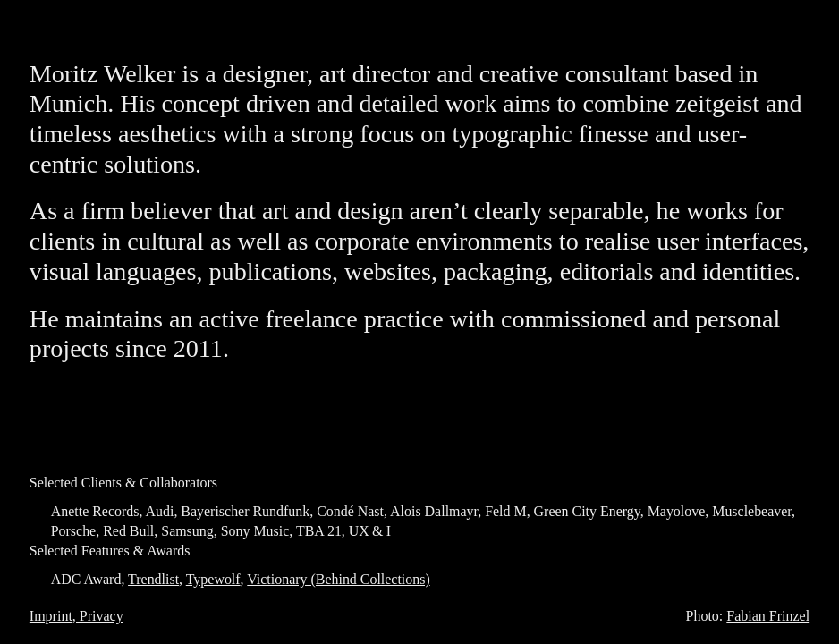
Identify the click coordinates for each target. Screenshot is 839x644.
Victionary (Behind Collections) (338, 579)
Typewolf (213, 579)
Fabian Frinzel (768, 616)
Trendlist (153, 579)
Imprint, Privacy (76, 616)
